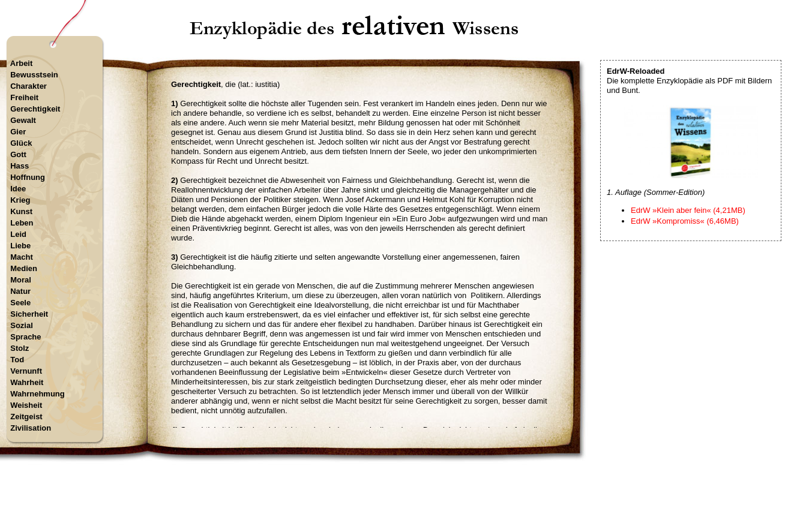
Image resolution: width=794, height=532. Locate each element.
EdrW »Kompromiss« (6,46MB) (685, 221)
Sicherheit (29, 314)
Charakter (29, 86)
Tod (17, 360)
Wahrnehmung (38, 394)
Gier (18, 132)
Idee (18, 189)
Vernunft (26, 371)
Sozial (22, 325)
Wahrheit (27, 382)
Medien (24, 268)
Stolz (20, 348)
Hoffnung (28, 177)
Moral (21, 280)
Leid (18, 234)
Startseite (356, 481)
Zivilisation (31, 428)
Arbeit (22, 63)
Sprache (26, 337)
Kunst (21, 211)
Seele (20, 303)
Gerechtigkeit (35, 109)
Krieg (20, 200)
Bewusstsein (34, 75)
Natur (20, 291)
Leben (22, 223)
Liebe (20, 246)
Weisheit (26, 405)
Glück (21, 143)
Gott (18, 154)
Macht (22, 257)
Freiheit (24, 97)
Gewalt (23, 120)
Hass (20, 166)
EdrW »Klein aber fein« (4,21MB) (688, 210)
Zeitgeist (26, 417)
